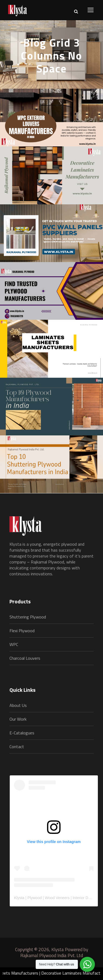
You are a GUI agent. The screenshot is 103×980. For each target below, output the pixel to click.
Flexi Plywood (22, 631)
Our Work (18, 719)
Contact (17, 747)
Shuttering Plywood (28, 617)
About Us (18, 705)
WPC (14, 644)
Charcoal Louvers (25, 658)
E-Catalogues (22, 733)
